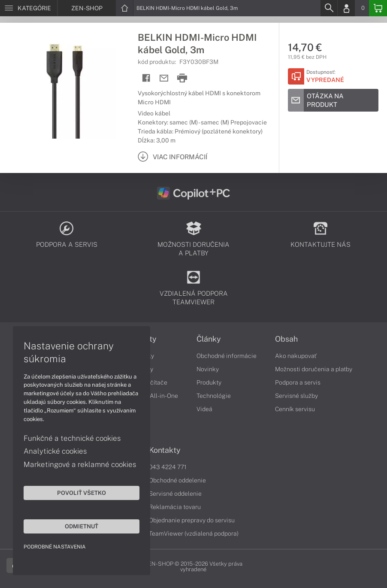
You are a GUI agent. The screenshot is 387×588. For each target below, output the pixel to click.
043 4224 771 (168, 467)
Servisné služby (296, 396)
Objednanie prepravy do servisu (192, 520)
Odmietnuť (82, 526)
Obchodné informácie (227, 356)
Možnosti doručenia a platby (314, 369)
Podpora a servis (298, 382)
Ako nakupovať (296, 356)
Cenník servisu (295, 409)
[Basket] (378, 8)
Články (209, 339)
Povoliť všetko (82, 493)
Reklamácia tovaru (175, 507)
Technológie (214, 396)
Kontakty (165, 450)
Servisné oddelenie (175, 494)
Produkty (209, 382)
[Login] (346, 8)
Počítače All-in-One (151, 396)
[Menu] (29, 8)
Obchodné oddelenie (177, 480)
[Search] (329, 8)
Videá (204, 409)
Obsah (286, 339)
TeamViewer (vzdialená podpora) (194, 533)
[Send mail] (164, 78)
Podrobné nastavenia (55, 547)
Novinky (208, 369)
